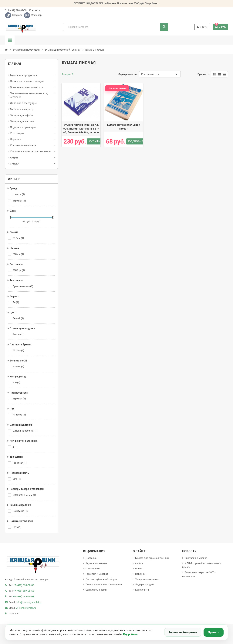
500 (17, 383)
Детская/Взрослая (25, 431)
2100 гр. (19, 270)
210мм (19, 254)
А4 (16, 302)
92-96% (19, 367)
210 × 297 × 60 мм (25, 495)
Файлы (139, 563)
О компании (93, 569)
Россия (19, 334)
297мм (19, 238)
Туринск (20, 201)
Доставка (91, 558)
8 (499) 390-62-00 (16, 10)
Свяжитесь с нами (96, 590)
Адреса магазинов (96, 563)
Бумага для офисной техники (152, 558)
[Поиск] (116, 27)
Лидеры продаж (145, 584)
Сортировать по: (128, 74)
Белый (19, 318)
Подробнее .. (152, 3)
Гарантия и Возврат (97, 574)
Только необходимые (183, 632)
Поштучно (20, 511)
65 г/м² (19, 351)
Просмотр (203, 74)
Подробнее (130, 634)
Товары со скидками (147, 579)
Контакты (35, 10)
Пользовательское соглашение (104, 584)
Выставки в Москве (196, 558)
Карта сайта (142, 590)
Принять (214, 632)
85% (17, 479)
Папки (139, 569)
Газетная (20, 463)
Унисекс (20, 415)
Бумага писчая (23, 286)
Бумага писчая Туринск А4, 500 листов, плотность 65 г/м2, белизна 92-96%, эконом (81, 129)
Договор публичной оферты (101, 579)
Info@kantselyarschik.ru (29, 602)
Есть (17, 527)
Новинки (140, 574)
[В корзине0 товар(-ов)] (221, 27)
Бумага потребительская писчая (124, 127)
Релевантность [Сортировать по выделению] (150, 74)
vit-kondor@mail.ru (26, 608)
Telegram (13, 15)
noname (19, 194)
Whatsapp (33, 15)
